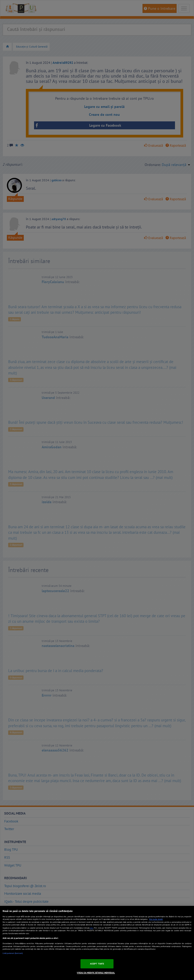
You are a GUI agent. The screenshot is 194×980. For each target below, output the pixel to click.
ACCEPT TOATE (97, 964)
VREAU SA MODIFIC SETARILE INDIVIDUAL (96, 973)
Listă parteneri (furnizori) (13, 953)
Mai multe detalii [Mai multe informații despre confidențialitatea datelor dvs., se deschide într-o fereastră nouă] (156, 919)
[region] (97, 943)
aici (92, 928)
